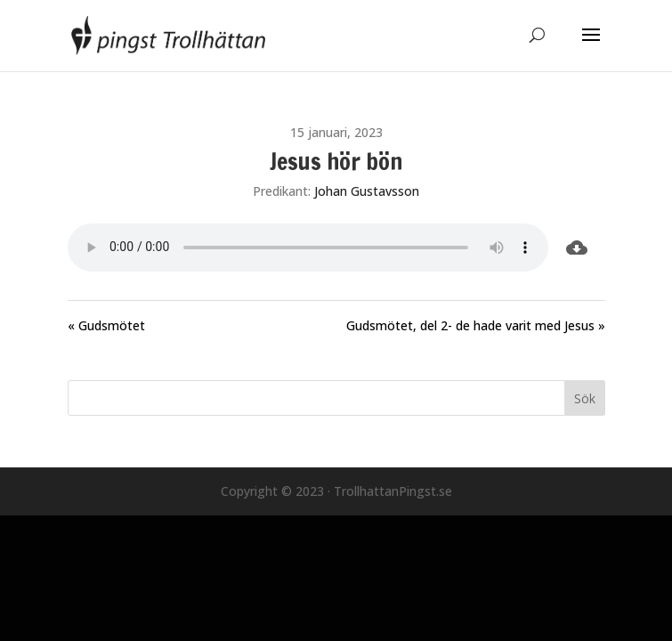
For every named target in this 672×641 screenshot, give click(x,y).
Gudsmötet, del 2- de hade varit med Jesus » (476, 325)
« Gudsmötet (106, 325)
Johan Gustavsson (367, 191)
